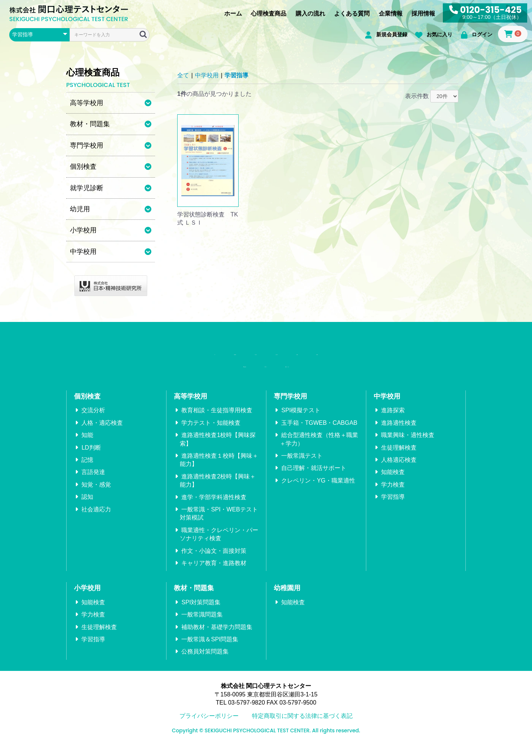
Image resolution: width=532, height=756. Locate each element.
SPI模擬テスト (301, 419)
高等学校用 (191, 405)
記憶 (87, 469)
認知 (87, 506)
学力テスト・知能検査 (211, 432)
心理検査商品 (269, 14)
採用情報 (423, 14)
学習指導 (236, 75)
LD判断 (91, 456)
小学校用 (87, 597)
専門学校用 (290, 405)
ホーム (233, 14)
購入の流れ (310, 14)
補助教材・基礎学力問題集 (217, 636)
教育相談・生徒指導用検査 (217, 419)
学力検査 (393, 493)
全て (183, 75)
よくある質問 (352, 14)
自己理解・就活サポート (314, 477)
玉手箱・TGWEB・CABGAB (319, 432)
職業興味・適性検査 (408, 444)
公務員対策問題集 (205, 660)
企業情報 (391, 14)
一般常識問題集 (202, 623)
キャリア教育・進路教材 (214, 572)
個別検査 (87, 405)
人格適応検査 (399, 469)
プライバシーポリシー (209, 725)
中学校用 (207, 75)
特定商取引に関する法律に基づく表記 (302, 725)
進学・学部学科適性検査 (214, 506)
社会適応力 (96, 518)
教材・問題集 (194, 597)
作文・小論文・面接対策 (214, 559)
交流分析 (93, 419)
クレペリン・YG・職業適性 (318, 489)
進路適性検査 (399, 432)
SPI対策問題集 (201, 611)
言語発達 (93, 481)
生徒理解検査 (399, 456)
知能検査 (393, 481)
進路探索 (393, 419)
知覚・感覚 (96, 493)
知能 (87, 444)
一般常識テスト (302, 465)
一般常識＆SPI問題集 (210, 648)
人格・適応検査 (102, 432)
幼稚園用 (287, 597)
